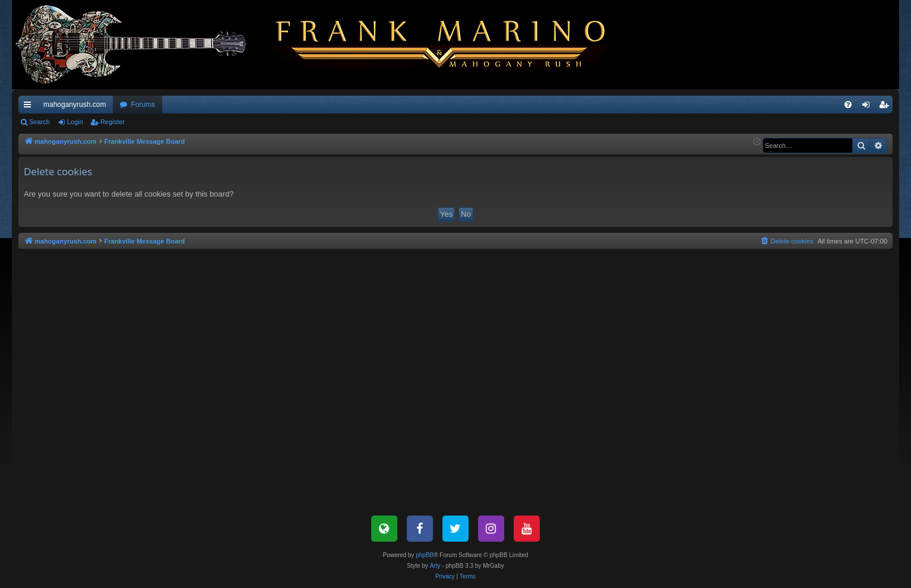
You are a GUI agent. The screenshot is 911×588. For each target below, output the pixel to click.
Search (39, 122)
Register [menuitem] (886, 107)
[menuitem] (848, 105)
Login (75, 122)
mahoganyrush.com (75, 105)
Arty (435, 566)
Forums (143, 105)
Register (113, 122)
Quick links (30, 107)
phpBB (425, 555)
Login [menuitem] (869, 107)
